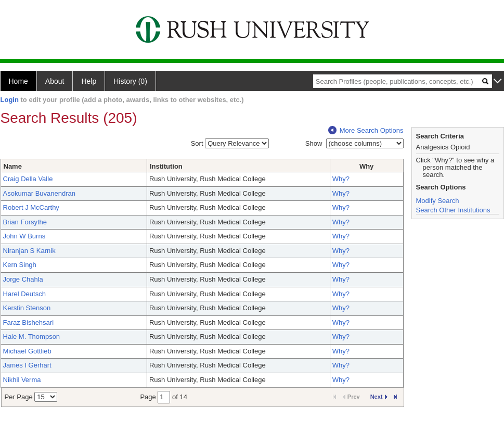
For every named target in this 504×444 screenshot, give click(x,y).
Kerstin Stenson (27, 308)
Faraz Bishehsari (29, 322)
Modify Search (438, 201)
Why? (341, 179)
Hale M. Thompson (32, 337)
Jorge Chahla (23, 279)
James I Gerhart (27, 365)
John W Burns (24, 236)
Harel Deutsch (24, 294)
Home (18, 81)
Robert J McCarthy (31, 207)
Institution (166, 166)
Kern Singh (20, 265)
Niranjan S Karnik (29, 251)
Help (89, 81)
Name (13, 166)
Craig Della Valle (28, 179)
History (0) (130, 81)
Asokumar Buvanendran (39, 193)
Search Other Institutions (453, 210)
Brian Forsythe (25, 222)
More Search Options (366, 130)
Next (379, 397)
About (55, 81)
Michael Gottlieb (27, 351)
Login (10, 100)
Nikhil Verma (22, 380)
